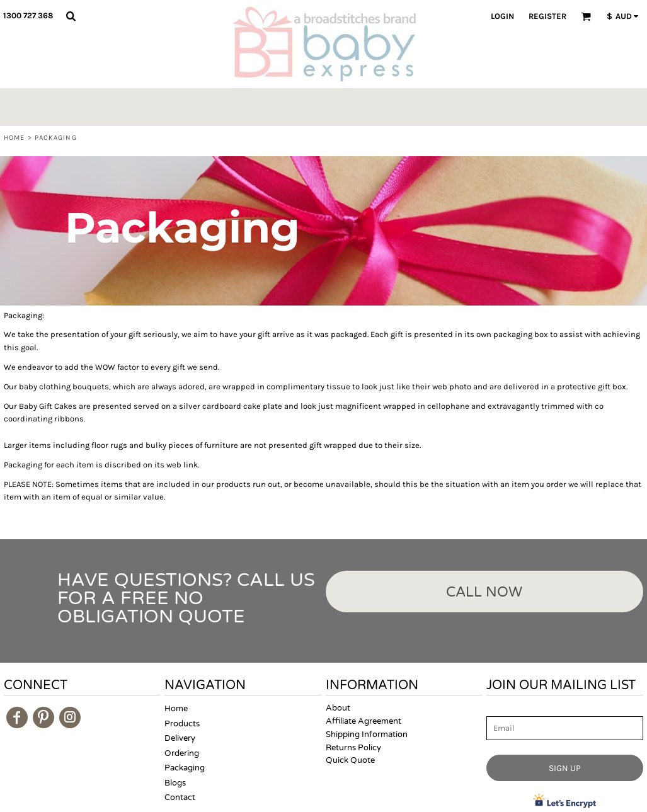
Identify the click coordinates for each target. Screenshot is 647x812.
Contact (180, 798)
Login (502, 16)
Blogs (175, 783)
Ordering (182, 753)
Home (14, 138)
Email (498, 709)
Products (182, 724)
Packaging (185, 768)
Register (547, 16)
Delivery (180, 738)
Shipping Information (367, 735)
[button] (71, 16)
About (338, 708)
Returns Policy (353, 748)
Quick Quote (350, 760)
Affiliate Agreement (364, 721)
